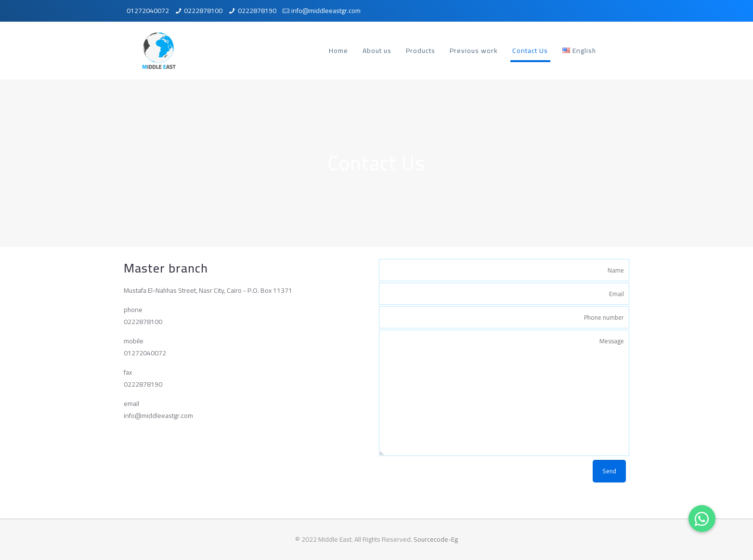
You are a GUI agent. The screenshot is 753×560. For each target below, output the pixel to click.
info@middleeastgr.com (326, 11)
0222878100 (203, 11)
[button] (702, 519)
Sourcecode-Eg (436, 539)
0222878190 (257, 11)
